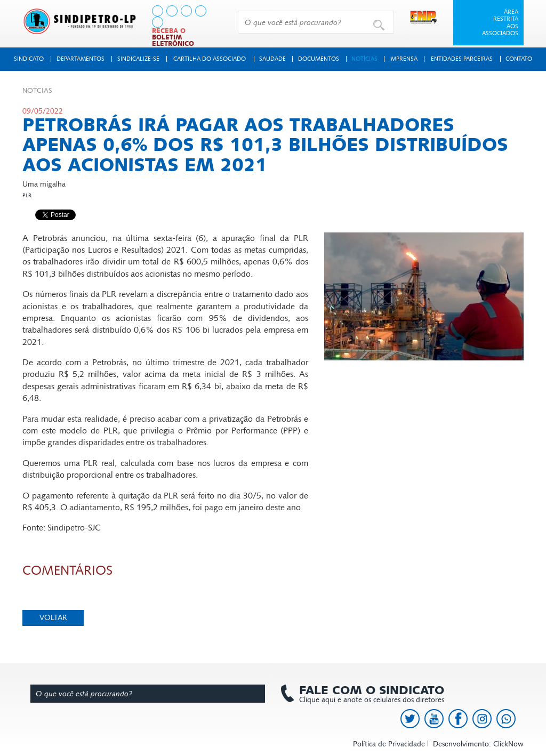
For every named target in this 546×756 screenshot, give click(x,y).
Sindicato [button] (29, 59)
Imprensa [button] (403, 59)
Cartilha (210, 59)
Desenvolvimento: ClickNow (478, 744)
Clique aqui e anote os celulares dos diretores (366, 694)
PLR (27, 196)
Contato (519, 59)
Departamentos (81, 59)
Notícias (364, 59)
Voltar (53, 618)
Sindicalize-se (138, 59)
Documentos (319, 59)
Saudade (272, 59)
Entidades (462, 59)
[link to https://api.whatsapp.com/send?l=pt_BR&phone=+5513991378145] (158, 22)
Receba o (173, 37)
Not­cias (37, 91)
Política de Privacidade (389, 744)
